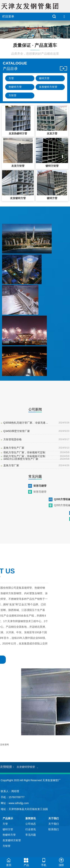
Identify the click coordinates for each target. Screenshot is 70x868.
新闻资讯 (31, 818)
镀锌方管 (44, 78)
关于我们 (54, 818)
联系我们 (54, 829)
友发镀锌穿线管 (26, 767)
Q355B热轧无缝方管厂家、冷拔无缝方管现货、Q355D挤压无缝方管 (26, 423)
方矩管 (13, 95)
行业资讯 (31, 829)
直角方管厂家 (11, 465)
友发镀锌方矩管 (48, 87)
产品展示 (8, 818)
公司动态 (31, 824)
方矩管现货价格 (13, 439)
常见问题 (31, 835)
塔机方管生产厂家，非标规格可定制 (24, 452)
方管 (11, 78)
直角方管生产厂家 (14, 448)
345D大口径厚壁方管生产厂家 (21, 459)
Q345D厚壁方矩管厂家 (17, 431)
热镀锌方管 (15, 87)
